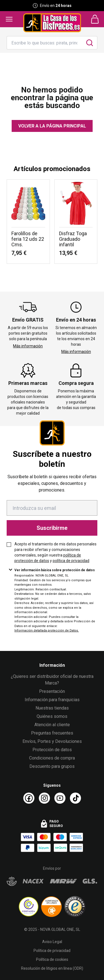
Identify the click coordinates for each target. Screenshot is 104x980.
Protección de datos (52, 750)
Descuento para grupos (52, 766)
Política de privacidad (52, 951)
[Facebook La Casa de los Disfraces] (29, 798)
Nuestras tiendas (52, 708)
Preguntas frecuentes (52, 733)
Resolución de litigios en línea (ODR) (52, 968)
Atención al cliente (52, 725)
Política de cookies (52, 959)
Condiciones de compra (52, 758)
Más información (28, 346)
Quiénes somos (52, 716)
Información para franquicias (52, 700)
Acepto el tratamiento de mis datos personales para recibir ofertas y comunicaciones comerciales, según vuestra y (55, 552)
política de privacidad (71, 561)
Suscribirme (52, 528)
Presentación (52, 691)
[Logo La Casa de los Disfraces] (52, 23)
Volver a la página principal (52, 126)
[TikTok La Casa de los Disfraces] (75, 798)
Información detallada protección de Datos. (47, 631)
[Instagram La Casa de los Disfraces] (44, 798)
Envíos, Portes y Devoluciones (52, 741)
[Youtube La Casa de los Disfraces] (60, 798)
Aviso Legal (52, 942)
